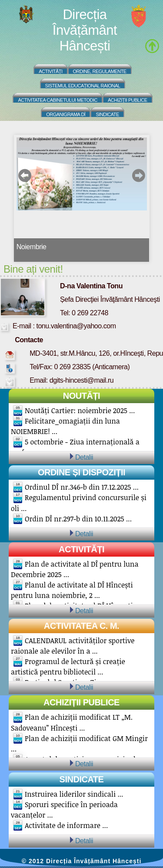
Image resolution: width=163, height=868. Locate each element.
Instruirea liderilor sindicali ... (74, 794)
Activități (50, 71)
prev (25, 175)
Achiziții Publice (128, 100)
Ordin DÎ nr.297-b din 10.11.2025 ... (78, 519)
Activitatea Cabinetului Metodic (58, 100)
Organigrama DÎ (66, 114)
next (138, 175)
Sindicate (107, 114)
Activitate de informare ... (66, 825)
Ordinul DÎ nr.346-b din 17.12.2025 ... (82, 487)
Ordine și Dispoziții (81, 472)
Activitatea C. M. (81, 626)
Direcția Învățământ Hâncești (85, 30)
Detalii (84, 457)
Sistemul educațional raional (83, 86)
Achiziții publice (81, 702)
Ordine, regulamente (100, 71)
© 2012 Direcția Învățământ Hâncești (82, 861)
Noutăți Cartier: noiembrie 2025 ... (80, 411)
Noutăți (81, 396)
